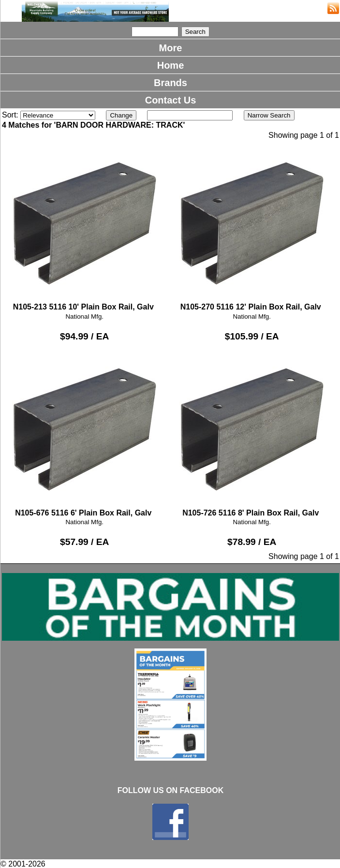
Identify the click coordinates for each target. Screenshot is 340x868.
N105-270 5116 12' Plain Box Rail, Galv (252, 228)
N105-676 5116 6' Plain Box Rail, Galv (85, 433)
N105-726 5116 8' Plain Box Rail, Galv (252, 433)
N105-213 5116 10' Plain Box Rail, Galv (85, 228)
